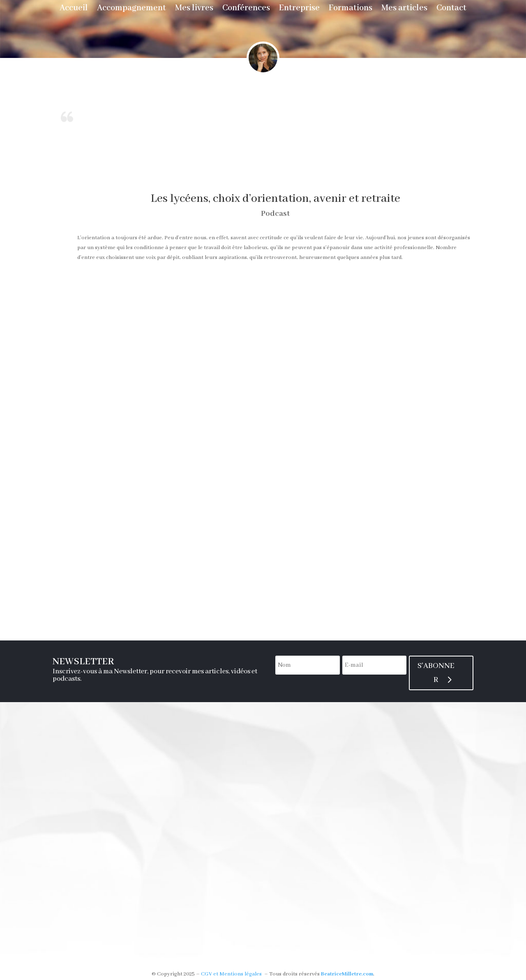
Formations (351, 9)
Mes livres (194, 9)
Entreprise (299, 9)
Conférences (246, 9)
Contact (451, 9)
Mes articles (404, 9)
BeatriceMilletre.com (347, 974)
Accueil (74, 9)
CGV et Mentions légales (231, 974)
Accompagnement (131, 9)
